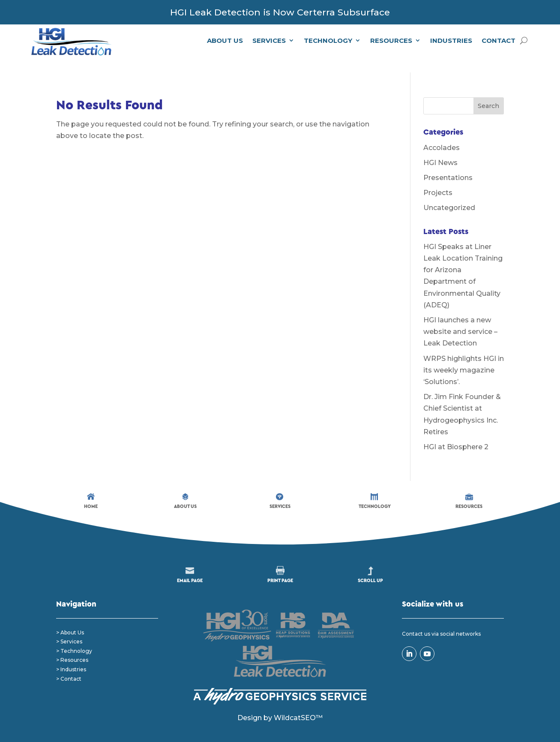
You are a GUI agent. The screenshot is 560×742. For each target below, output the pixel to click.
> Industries (71, 655)
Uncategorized (449, 194)
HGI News (440, 148)
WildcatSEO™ (298, 704)
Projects (438, 179)
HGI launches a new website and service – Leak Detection (460, 317)
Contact (499, 41)
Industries (451, 41)
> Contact (69, 664)
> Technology (74, 637)
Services (269, 41)
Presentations (448, 164)
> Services (69, 627)
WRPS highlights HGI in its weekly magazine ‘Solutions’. (464, 356)
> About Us (70, 618)
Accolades (442, 133)
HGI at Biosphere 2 (456, 433)
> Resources (72, 646)
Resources (391, 41)
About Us (225, 41)
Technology (328, 41)
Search (488, 92)
